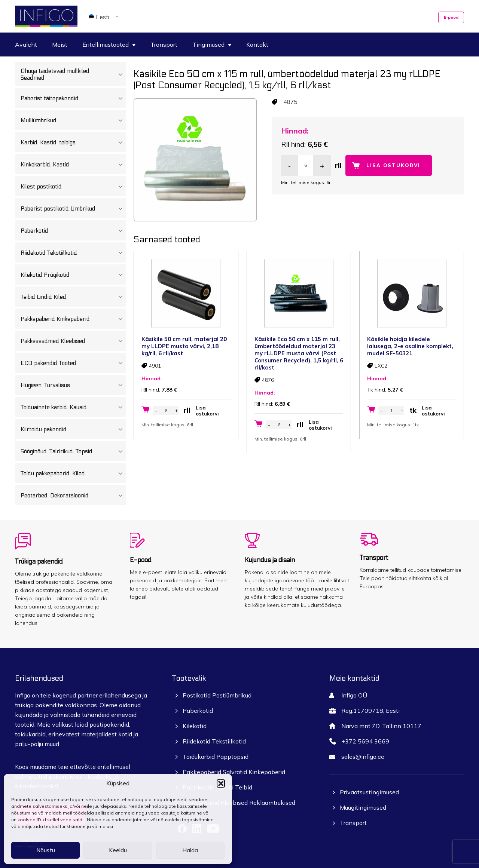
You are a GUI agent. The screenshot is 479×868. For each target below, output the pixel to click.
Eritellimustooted (109, 45)
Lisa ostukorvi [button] (207, 411)
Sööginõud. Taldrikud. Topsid (73, 451)
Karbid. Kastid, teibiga (73, 142)
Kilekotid (195, 726)
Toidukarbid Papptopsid (216, 757)
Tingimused (212, 45)
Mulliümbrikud (73, 120)
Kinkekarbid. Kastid (73, 165)
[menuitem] (105, 16)
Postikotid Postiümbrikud (217, 695)
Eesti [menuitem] (103, 17)
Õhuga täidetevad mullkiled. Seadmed (73, 74)
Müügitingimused (363, 807)
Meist (60, 45)
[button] (221, 783)
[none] (105, 16)
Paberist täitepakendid (73, 98)
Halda (190, 850)
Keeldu (118, 850)
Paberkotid (73, 231)
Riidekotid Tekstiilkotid (73, 253)
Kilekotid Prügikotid (73, 275)
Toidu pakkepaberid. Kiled (73, 473)
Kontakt (257, 45)
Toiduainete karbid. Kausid (73, 407)
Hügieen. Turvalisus (73, 385)
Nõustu (46, 850)
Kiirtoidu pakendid (73, 429)
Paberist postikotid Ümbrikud (73, 209)
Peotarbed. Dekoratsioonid (73, 496)
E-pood (451, 17)
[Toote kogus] (305, 165)
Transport (164, 45)
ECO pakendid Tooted (73, 363)
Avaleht (26, 45)
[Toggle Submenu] (120, 74)
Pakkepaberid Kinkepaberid (73, 319)
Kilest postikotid (73, 187)
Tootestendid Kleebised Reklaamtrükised (239, 803)
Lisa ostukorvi (393, 165)
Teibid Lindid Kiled (73, 297)
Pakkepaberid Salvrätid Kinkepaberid (234, 772)
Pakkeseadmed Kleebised (73, 341)
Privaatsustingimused (369, 792)
